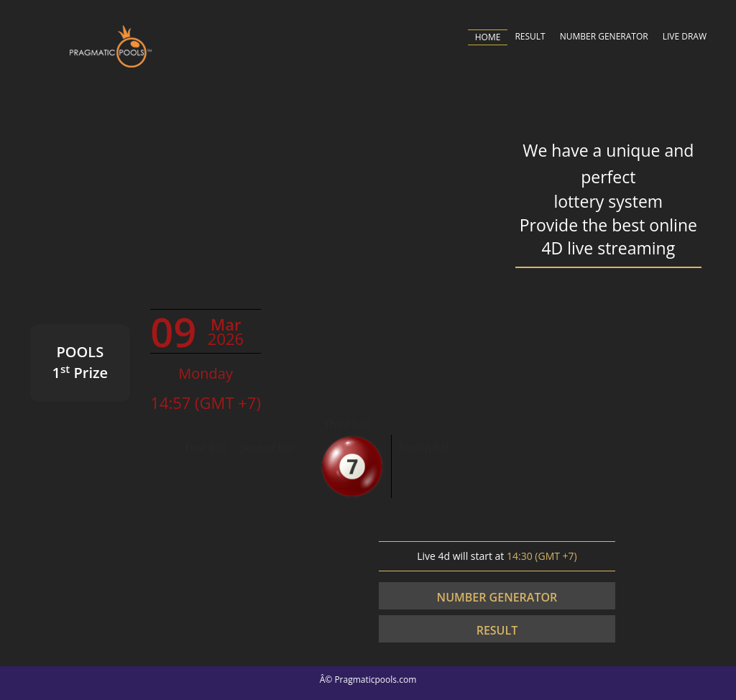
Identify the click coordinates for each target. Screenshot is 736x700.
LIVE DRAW (685, 36)
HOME (488, 37)
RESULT (530, 36)
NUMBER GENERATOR (604, 36)
